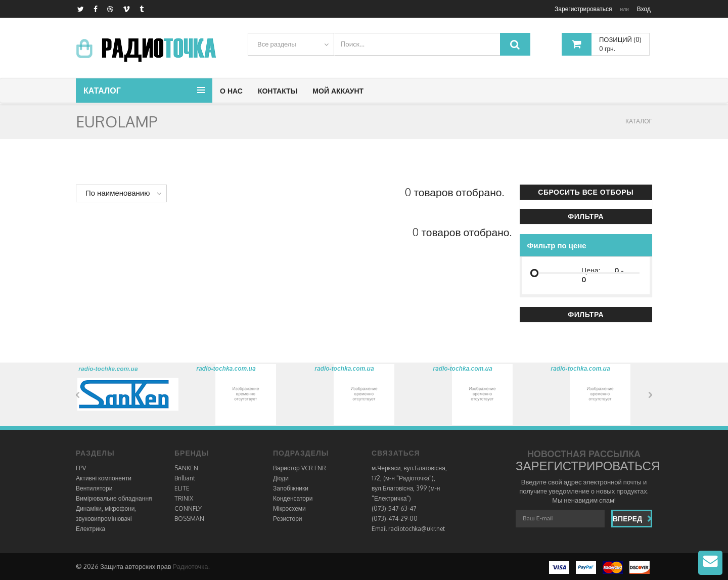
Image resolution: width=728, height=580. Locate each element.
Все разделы (277, 44)
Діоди (281, 478)
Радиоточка (191, 566)
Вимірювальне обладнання (114, 498)
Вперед (632, 519)
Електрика (90, 529)
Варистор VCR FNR (300, 468)
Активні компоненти (104, 478)
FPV (81, 468)
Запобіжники (291, 488)
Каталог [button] (102, 91)
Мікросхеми (289, 508)
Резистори (288, 519)
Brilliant (185, 478)
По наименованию (118, 193)
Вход (644, 9)
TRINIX (184, 498)
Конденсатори (293, 498)
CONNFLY (188, 508)
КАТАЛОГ (639, 121)
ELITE (182, 488)
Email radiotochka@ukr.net (408, 529)
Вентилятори (94, 488)
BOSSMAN (189, 519)
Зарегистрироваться (583, 9)
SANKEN (186, 468)
